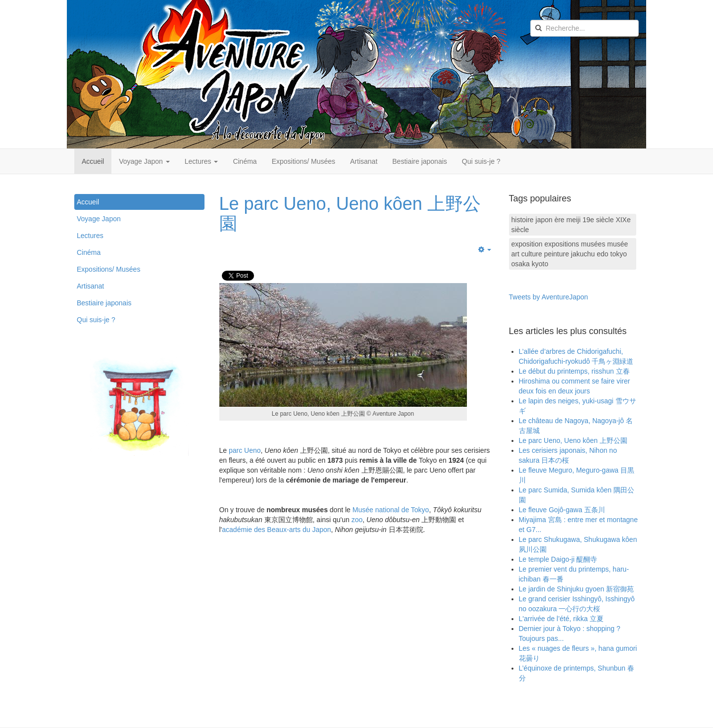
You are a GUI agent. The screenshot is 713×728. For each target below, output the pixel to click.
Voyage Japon (144, 161)
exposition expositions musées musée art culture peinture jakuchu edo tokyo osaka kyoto (570, 254)
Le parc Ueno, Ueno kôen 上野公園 (350, 214)
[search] (585, 28)
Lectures (202, 161)
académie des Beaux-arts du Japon (276, 530)
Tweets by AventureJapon (549, 297)
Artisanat (364, 161)
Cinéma (245, 161)
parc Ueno (245, 450)
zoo (357, 520)
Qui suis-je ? (481, 161)
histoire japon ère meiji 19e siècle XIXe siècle (571, 225)
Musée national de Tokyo (391, 510)
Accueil (93, 161)
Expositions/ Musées (304, 161)
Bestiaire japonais (420, 161)
